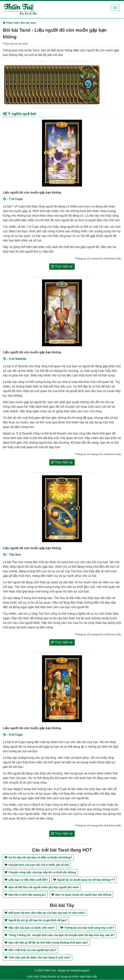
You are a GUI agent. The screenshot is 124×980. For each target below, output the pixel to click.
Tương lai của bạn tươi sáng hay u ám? (87, 928)
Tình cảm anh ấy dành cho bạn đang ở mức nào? (38, 958)
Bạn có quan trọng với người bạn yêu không (81, 895)
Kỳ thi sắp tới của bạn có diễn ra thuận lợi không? (38, 858)
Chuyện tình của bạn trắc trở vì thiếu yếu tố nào (37, 865)
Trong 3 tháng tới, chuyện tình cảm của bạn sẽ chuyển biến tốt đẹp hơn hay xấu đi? (60, 935)
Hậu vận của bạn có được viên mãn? (30, 928)
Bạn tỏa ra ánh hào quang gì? (25, 895)
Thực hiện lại (62, 267)
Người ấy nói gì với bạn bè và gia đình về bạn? (36, 920)
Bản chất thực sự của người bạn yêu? (30, 950)
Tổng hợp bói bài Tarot (15, 44)
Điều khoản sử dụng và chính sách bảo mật (69, 977)
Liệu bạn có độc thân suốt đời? (26, 880)
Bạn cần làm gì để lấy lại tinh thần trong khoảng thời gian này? (46, 943)
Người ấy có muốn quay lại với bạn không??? (84, 880)
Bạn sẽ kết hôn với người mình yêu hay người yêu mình (42, 887)
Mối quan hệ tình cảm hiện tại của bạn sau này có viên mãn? (45, 913)
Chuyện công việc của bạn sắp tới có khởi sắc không (40, 873)
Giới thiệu (33, 977)
